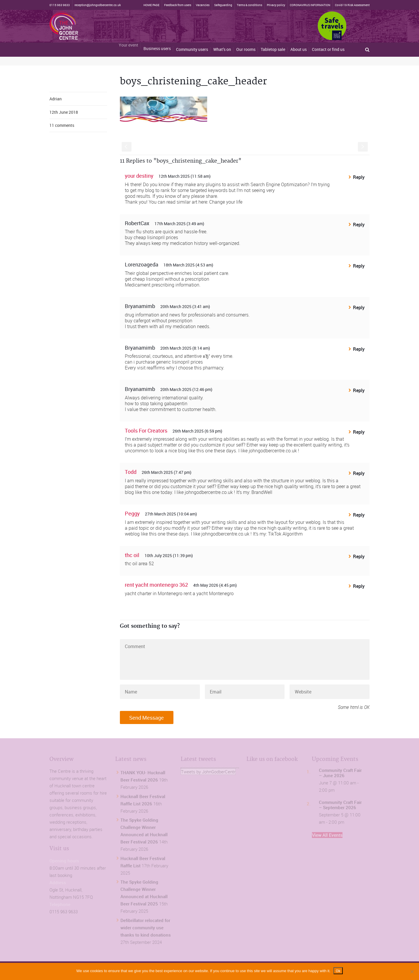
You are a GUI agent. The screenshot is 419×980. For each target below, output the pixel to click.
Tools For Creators (146, 431)
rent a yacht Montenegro (209, 593)
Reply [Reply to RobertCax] (359, 225)
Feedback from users (178, 5)
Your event (128, 38)
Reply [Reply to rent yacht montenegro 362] (359, 586)
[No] (412, 972)
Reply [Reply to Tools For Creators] (359, 432)
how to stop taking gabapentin (156, 403)
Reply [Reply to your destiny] (359, 177)
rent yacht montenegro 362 (156, 585)
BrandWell (262, 492)
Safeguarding (223, 5)
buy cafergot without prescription (159, 321)
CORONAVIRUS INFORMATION (310, 5)
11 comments (62, 125)
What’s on (222, 49)
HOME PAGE (151, 5)
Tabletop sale (273, 49)
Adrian (56, 99)
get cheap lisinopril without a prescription (167, 279)
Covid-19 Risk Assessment (352, 5)
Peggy (132, 513)
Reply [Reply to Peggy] (359, 515)
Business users (157, 41)
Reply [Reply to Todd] (359, 473)
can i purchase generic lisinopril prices (164, 362)
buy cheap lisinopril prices (151, 237)
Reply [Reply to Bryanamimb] (359, 307)
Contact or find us (328, 49)
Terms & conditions (250, 5)
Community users (192, 46)
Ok (338, 971)
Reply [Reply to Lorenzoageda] (359, 266)
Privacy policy (276, 5)
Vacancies (203, 5)
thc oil (132, 555)
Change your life (226, 202)
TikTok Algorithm (285, 534)
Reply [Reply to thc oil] (359, 556)
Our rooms (246, 49)
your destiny (139, 176)
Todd (131, 472)
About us (299, 49)
